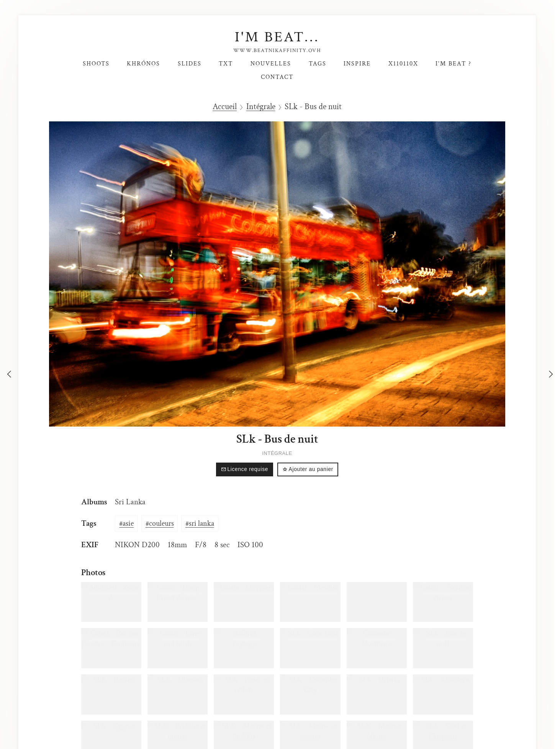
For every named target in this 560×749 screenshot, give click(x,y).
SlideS (190, 64)
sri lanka (201, 523)
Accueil (225, 107)
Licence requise (245, 469)
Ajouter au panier (308, 469)
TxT (226, 64)
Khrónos (143, 64)
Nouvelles (271, 64)
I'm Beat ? (454, 64)
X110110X (403, 64)
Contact (277, 77)
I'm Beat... (277, 37)
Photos (93, 572)
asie (128, 523)
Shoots (96, 64)
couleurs (161, 523)
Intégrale (261, 107)
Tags (318, 64)
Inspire (357, 64)
